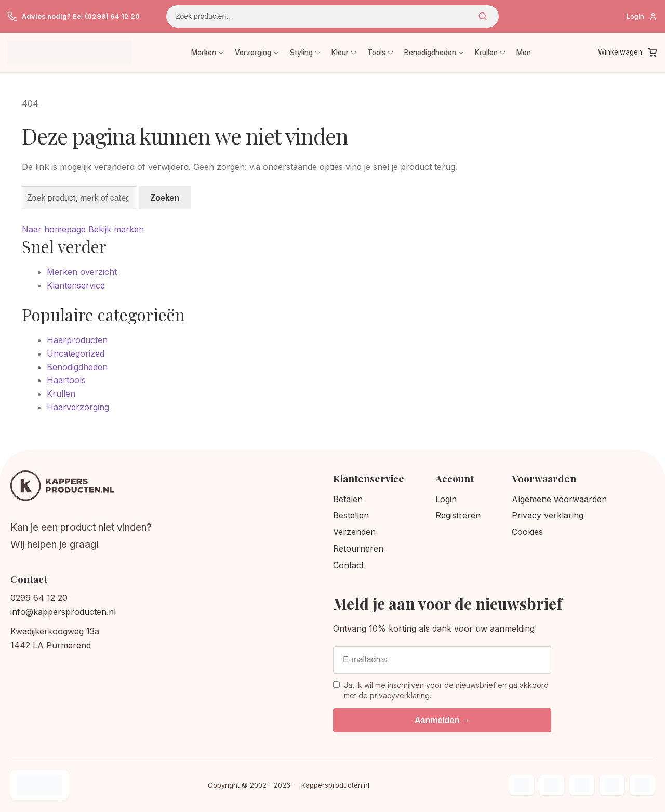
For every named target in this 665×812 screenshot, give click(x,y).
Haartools (66, 380)
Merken (204, 53)
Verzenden (354, 532)
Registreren (458, 515)
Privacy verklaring (548, 515)
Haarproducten (77, 340)
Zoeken (483, 16)
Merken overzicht (82, 272)
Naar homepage (54, 229)
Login (446, 499)
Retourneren (358, 548)
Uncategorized (76, 353)
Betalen (348, 499)
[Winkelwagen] (628, 53)
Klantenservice (76, 285)
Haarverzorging (78, 407)
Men (524, 53)
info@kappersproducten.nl (63, 612)
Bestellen (351, 515)
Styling (301, 53)
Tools (376, 53)
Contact (348, 565)
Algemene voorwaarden (559, 499)
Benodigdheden (430, 53)
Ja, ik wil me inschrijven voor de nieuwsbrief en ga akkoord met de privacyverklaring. (441, 690)
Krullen (486, 53)
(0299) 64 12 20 (112, 16)
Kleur (340, 53)
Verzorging (253, 53)
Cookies (527, 532)
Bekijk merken (116, 229)
